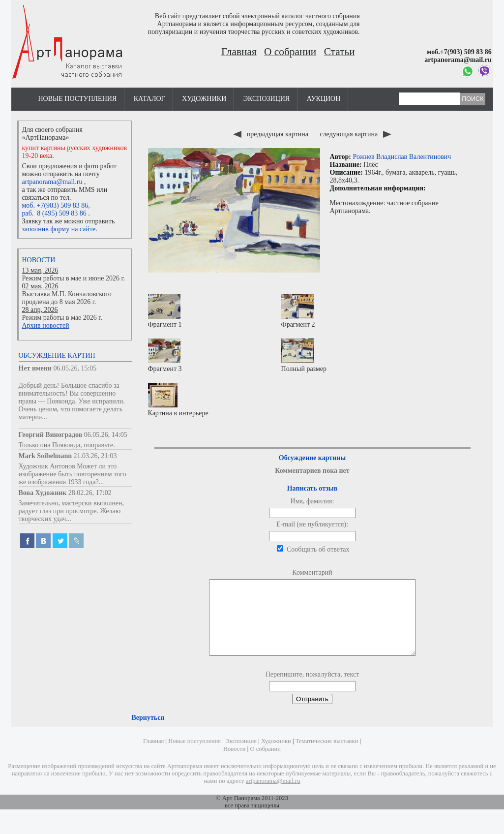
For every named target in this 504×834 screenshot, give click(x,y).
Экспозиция (267, 99)
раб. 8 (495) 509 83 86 (54, 213)
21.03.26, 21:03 (95, 456)
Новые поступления (78, 99)
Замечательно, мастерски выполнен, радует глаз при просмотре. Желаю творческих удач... (72, 511)
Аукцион (324, 99)
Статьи (340, 52)
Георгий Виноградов (51, 435)
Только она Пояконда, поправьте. (67, 445)
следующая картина (355, 134)
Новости (39, 260)
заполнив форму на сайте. (60, 229)
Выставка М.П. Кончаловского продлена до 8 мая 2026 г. (67, 298)
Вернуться (148, 732)
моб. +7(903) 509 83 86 (55, 205)
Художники (204, 99)
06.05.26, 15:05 (75, 368)
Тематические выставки (327, 756)
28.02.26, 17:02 (90, 493)
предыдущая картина (271, 134)
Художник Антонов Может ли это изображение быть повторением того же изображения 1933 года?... (73, 474)
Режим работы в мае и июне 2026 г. (74, 278)
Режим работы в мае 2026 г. (62, 318)
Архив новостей (46, 325)
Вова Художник (43, 493)
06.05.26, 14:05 (106, 435)
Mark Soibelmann (45, 456)
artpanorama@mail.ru (52, 182)
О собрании (290, 52)
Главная (239, 52)
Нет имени (35, 368)
